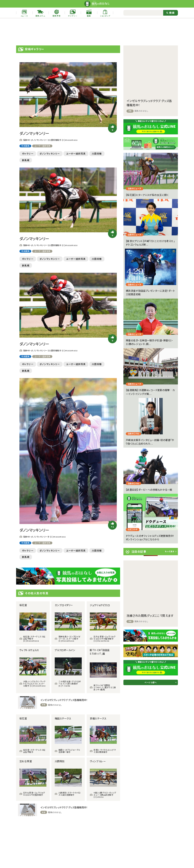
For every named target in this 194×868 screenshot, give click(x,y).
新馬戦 (26, 160)
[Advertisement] (97, 32)
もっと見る (170, 551)
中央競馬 (25, 146)
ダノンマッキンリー (50, 154)
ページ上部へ (151, 682)
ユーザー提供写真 (42, 146)
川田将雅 (97, 154)
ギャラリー (28, 154)
